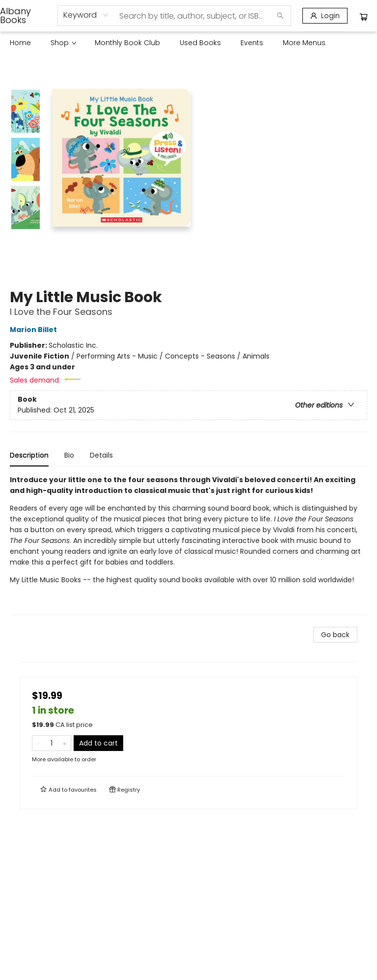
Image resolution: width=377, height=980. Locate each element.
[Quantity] (52, 743)
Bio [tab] (69, 455)
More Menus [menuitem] (304, 43)
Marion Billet (35, 330)
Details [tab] (101, 455)
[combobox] (86, 15)
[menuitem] (20, 43)
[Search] (280, 16)
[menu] (188, 43)
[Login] (325, 16)
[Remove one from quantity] (39, 743)
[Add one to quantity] (65, 743)
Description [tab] (29, 455)
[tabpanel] (188, 545)
